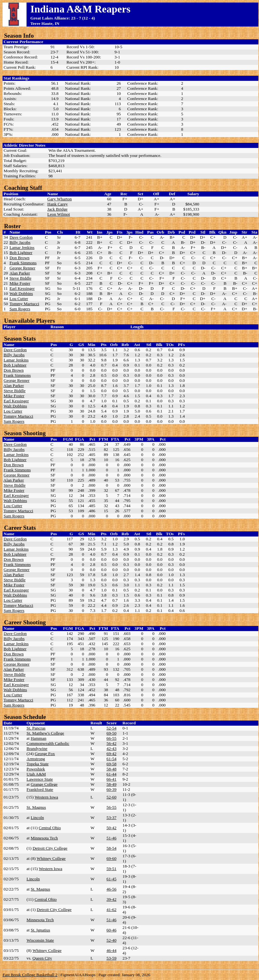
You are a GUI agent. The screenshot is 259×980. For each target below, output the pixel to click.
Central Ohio (50, 828)
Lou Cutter (19, 299)
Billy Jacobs (20, 242)
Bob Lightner (21, 253)
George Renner (23, 268)
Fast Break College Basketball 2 (30, 975)
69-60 (111, 858)
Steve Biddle (20, 278)
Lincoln (37, 818)
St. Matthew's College (45, 733)
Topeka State (38, 764)
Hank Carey (58, 204)
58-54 (111, 848)
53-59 (111, 958)
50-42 (111, 828)
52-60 (111, 797)
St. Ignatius (40, 930)
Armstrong (36, 759)
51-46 (111, 838)
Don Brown (20, 258)
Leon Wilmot (59, 214)
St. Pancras (36, 728)
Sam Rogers (20, 309)
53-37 (111, 818)
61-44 (111, 774)
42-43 (111, 749)
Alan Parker (20, 273)
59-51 (111, 869)
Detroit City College (50, 848)
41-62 (111, 910)
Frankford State (40, 789)
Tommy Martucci (24, 304)
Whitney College (51, 858)
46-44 (111, 950)
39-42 (111, 899)
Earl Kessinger (22, 288)
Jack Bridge (57, 209)
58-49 (111, 784)
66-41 (111, 779)
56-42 (111, 743)
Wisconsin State (40, 940)
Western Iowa (46, 797)
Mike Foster (20, 283)
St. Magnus (36, 807)
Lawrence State (40, 779)
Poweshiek (36, 769)
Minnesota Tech (44, 838)
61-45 (111, 879)
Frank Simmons (23, 263)
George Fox (45, 754)
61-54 (111, 759)
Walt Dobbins (21, 293)
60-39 (111, 789)
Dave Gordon (21, 237)
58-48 (111, 769)
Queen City (42, 958)
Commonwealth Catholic (48, 743)
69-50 (111, 733)
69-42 (111, 754)
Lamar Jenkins (22, 247)
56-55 (111, 807)
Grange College (44, 784)
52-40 (111, 940)
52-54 (111, 728)
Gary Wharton (59, 199)
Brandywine (37, 749)
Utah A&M (36, 774)
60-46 (111, 930)
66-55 (111, 738)
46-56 (111, 889)
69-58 (111, 764)
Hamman (39, 738)
